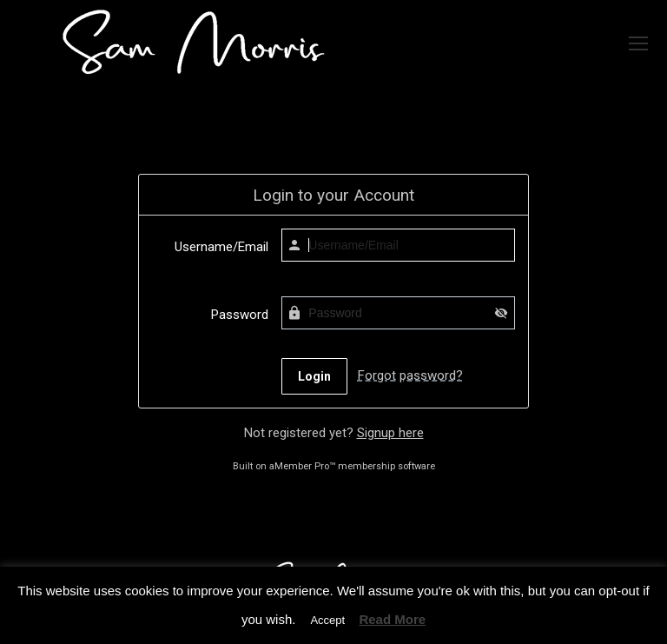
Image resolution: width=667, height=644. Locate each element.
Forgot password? (410, 375)
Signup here (390, 433)
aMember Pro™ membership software (352, 466)
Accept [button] (327, 620)
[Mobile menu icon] (638, 43)
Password (240, 315)
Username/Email (221, 247)
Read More (392, 619)
